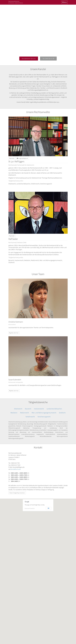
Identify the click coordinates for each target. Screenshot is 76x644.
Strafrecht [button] (62, 413)
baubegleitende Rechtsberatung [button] (17, 424)
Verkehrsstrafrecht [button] (50, 434)
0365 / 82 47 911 (14, 333)
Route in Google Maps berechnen (17, 493)
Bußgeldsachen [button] (52, 424)
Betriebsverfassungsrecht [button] (41, 424)
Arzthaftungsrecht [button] (63, 422)
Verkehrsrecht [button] (30, 417)
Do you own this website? (30, 508)
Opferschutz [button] (26, 428)
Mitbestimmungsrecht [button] (14, 428)
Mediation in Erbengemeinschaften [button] (58, 426)
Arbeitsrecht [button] (18, 409)
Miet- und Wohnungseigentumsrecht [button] (44, 413)
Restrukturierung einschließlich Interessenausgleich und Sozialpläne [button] (49, 430)
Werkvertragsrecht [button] (30, 436)
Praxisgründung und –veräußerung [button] (45, 428)
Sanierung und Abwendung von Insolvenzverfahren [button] (25, 432)
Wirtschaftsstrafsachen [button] (46, 436)
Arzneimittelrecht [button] (53, 422)
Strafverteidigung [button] (49, 432)
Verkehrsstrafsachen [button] (62, 434)
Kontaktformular (16, 469)
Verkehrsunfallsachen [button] (14, 436)
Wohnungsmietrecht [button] (62, 436)
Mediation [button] (14, 413)
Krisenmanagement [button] (28, 426)
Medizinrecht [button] (24, 413)
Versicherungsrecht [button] (44, 417)
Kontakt (12, 158)
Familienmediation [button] (62, 424)
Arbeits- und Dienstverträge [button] (30, 422)
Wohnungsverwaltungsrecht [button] (16, 438)
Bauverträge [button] (30, 424)
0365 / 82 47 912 (14, 391)
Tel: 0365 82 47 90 (48, 59)
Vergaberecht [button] (40, 434)
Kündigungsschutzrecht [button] (40, 426)
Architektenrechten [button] (43, 422)
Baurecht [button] (28, 409)
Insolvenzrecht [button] (39, 409)
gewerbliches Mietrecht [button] (15, 426)
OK (49, 508)
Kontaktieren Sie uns (29, 59)
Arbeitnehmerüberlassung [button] (15, 422)
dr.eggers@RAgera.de (22, 158)
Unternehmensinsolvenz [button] (28, 434)
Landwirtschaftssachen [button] (54, 409)
